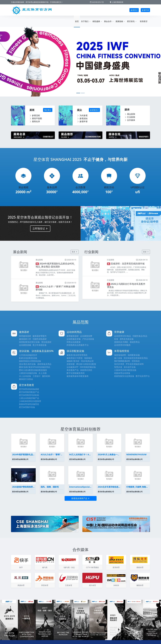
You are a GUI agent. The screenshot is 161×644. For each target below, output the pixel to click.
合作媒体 (130, 120)
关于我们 (86, 21)
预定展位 (48, 110)
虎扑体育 (92, 585)
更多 (75, 252)
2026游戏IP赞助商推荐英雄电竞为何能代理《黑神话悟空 (23, 487)
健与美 (45, 567)
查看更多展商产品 (81, 498)
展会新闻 (130, 114)
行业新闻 (130, 117)
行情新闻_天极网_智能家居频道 (138, 487)
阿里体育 (45, 585)
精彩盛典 (97, 21)
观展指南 (120, 21)
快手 (21, 567)
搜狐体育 (140, 567)
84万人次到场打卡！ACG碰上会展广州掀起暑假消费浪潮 (81, 455)
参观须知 (82, 118)
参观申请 (82, 121)
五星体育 (69, 585)
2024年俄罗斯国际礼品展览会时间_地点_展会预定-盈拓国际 (23, 455)
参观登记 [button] (134, 10)
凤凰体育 (21, 585)
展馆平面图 (36, 118)
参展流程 (35, 115)
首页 (77, 21)
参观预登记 (94, 110)
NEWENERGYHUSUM (136, 455)
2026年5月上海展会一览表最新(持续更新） (109, 455)
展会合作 (109, 21)
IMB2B (116, 585)
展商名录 (35, 121)
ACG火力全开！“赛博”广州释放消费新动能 (52, 455)
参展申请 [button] (145, 10)
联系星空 (144, 21)
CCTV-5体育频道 (92, 567)
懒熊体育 (140, 585)
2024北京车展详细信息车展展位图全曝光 (109, 487)
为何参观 (82, 115)
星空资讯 (132, 21)
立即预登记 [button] (40, 229)
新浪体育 (116, 567)
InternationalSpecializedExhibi (81, 487)
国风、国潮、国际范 (50, 487)
